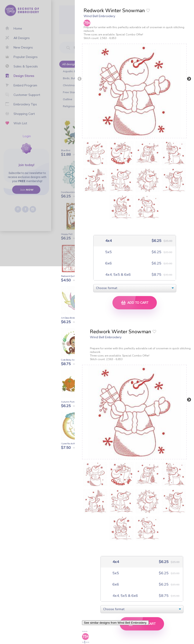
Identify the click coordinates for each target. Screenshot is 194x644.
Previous (80, 79)
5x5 (108, 252)
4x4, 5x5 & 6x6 (118, 275)
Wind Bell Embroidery (99, 16)
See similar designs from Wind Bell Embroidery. (115, 623)
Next (189, 79)
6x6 (108, 263)
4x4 (108, 241)
